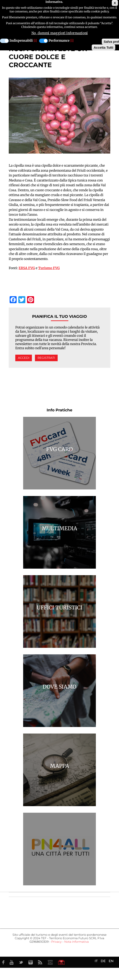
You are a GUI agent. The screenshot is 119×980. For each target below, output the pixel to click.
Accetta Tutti (103, 47)
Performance (59, 40)
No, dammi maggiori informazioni (60, 32)
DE (103, 961)
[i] (35, 40)
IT (96, 961)
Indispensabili (21, 40)
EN (111, 961)
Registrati (46, 358)
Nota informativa (76, 942)
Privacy (56, 942)
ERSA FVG (27, 268)
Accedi (24, 358)
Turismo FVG (49, 268)
